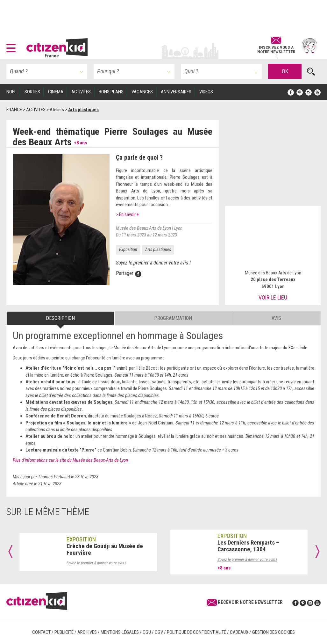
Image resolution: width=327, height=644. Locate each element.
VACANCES (142, 92)
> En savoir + (127, 214)
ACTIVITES (81, 92)
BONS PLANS (111, 92)
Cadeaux (239, 632)
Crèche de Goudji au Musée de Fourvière (105, 549)
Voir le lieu (273, 297)
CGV (159, 632)
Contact (41, 632)
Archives (87, 632)
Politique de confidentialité (196, 632)
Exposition (128, 250)
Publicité (64, 632)
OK (285, 71)
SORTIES (32, 92)
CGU (147, 632)
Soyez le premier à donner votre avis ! (153, 263)
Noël (11, 92)
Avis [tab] (276, 318)
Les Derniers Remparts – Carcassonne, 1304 (248, 546)
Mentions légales (120, 632)
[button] (13, 46)
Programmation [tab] (173, 318)
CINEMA (56, 92)
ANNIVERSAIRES (176, 92)
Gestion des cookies (274, 632)
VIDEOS (206, 92)
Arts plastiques (158, 250)
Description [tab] (60, 318)
